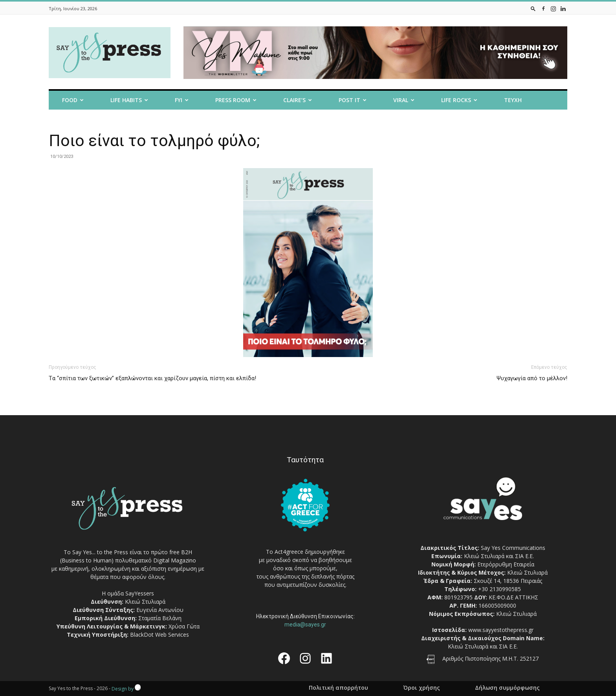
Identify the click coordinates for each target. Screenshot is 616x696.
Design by (126, 689)
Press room (236, 100)
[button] (533, 8)
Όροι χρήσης (422, 688)
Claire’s (298, 100)
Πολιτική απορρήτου (338, 688)
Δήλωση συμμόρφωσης (507, 688)
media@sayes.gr (305, 625)
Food (73, 100)
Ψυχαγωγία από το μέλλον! (532, 378)
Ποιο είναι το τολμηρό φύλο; (154, 141)
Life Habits (129, 100)
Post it (353, 100)
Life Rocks (459, 100)
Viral (404, 100)
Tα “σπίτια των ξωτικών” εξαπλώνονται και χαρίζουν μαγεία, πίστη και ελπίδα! (152, 378)
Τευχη (513, 100)
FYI (182, 100)
